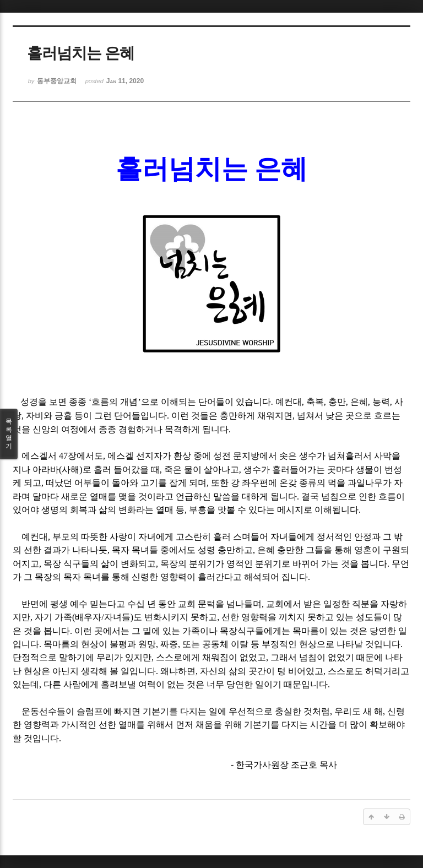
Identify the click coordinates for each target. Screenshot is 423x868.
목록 (9, 434)
